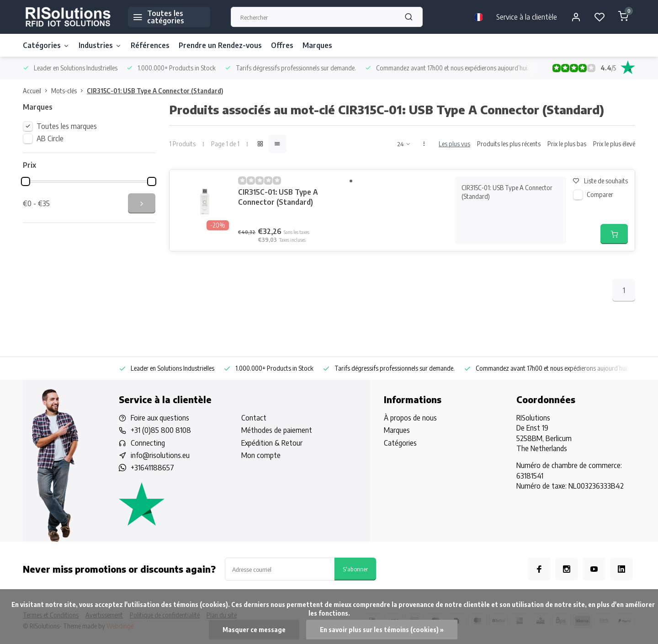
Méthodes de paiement (277, 430)
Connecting (148, 443)
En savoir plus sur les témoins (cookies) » (382, 630)
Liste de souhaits (600, 181)
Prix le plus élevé (614, 144)
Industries (100, 45)
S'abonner (355, 569)
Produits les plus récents (509, 144)
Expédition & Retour (272, 443)
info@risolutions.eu (160, 455)
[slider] (26, 181)
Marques (317, 45)
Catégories (46, 45)
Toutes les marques (67, 126)
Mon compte (261, 455)
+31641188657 (152, 468)
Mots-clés (69, 91)
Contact (254, 418)
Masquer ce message (254, 630)
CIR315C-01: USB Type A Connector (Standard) (155, 91)
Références (150, 45)
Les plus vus (454, 144)
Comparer (600, 194)
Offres (282, 45)
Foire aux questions (160, 418)
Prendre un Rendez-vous (220, 45)
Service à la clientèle (527, 17)
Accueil (37, 91)
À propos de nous (410, 418)
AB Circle (50, 138)
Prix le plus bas (567, 144)
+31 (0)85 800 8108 (161, 430)
